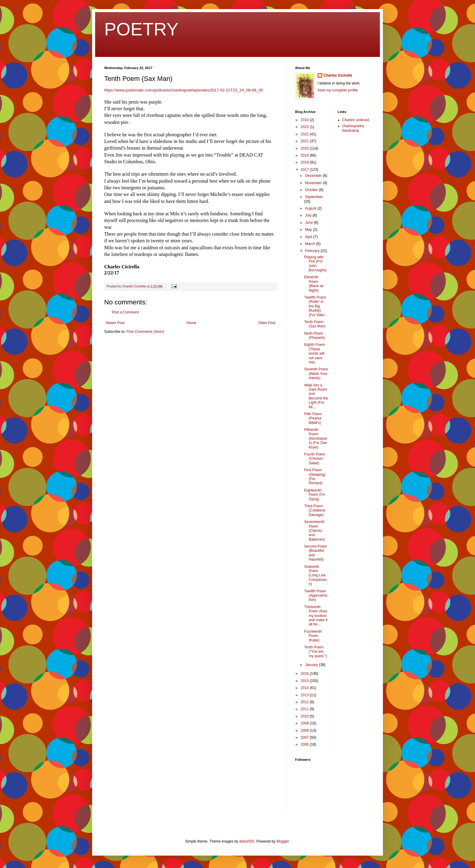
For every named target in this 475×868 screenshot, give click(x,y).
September (314, 197)
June (309, 223)
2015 (305, 681)
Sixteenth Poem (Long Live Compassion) (316, 575)
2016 (305, 674)
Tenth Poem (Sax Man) (315, 324)
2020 (305, 148)
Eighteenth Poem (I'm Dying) (315, 495)
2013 (305, 695)
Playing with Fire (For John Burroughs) (315, 264)
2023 (305, 127)
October (312, 190)
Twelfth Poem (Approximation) (316, 596)
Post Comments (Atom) (145, 332)
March (311, 244)
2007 (305, 737)
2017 (305, 170)
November (314, 183)
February (313, 251)
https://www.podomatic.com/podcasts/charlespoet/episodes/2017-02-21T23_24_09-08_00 (184, 90)
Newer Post (115, 323)
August (311, 208)
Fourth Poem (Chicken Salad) (315, 459)
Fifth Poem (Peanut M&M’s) (313, 418)
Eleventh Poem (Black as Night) (314, 284)
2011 (305, 709)
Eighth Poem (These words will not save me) (315, 353)
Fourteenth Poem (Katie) (313, 636)
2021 (305, 141)
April (309, 237)
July (309, 215)
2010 (305, 716)
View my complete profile (338, 90)
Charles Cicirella (338, 75)
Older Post (267, 323)
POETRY (141, 29)
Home (191, 323)
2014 (305, 688)
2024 (305, 120)
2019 (305, 155)
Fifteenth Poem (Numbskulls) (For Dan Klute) (316, 439)
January (312, 665)
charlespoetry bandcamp (353, 128)
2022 (305, 134)
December (314, 176)
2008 (305, 731)
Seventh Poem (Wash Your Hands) (316, 374)
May (309, 230)
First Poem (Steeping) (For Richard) (315, 477)
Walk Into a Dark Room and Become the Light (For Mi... (316, 396)
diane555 (247, 841)
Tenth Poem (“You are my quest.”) (316, 652)
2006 (305, 744)
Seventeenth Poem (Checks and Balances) (314, 531)
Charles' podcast (356, 120)
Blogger (283, 841)
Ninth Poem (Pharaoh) (314, 336)
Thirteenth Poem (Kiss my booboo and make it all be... (316, 616)
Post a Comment (125, 312)
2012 (305, 702)
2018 (305, 162)
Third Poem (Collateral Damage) (315, 510)
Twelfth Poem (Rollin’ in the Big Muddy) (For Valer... (316, 306)
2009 (305, 723)
